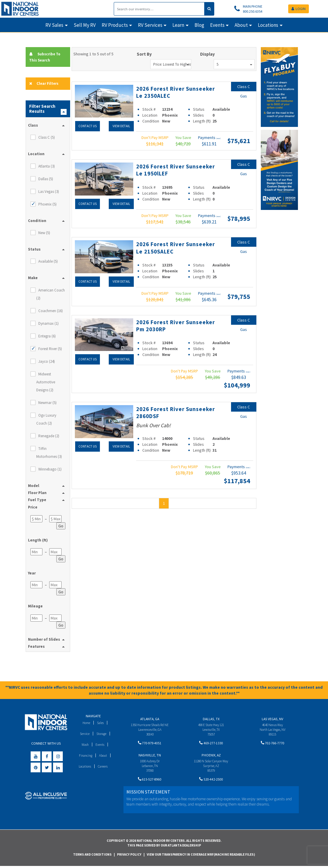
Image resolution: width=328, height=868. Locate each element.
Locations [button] (268, 25)
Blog (199, 25)
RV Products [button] (115, 25)
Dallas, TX (211, 720)
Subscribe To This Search (47, 57)
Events (101, 745)
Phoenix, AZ (211, 757)
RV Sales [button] (54, 25)
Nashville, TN (150, 757)
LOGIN (299, 9)
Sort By (144, 54)
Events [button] (217, 25)
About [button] (241, 25)
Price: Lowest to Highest (172, 64)
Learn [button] (178, 25)
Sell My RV (85, 25)
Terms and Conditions (92, 856)
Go (61, 527)
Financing (85, 756)
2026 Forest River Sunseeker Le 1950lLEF (172, 170)
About (104, 756)
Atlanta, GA (150, 720)
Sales (101, 724)
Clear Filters (46, 84)
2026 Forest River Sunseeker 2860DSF (167, 412)
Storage (102, 734)
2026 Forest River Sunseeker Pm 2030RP (171, 325)
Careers (104, 767)
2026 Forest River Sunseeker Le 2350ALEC (173, 92)
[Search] (159, 9)
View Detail (121, 126)
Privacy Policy (129, 856)
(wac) (219, 138)
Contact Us (87, 126)
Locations (84, 767)
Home (86, 724)
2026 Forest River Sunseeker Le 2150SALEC (175, 247)
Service (84, 734)
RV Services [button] (150, 25)
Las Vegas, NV (272, 720)
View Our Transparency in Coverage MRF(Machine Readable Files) (201, 856)
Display (207, 54)
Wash (84, 745)
